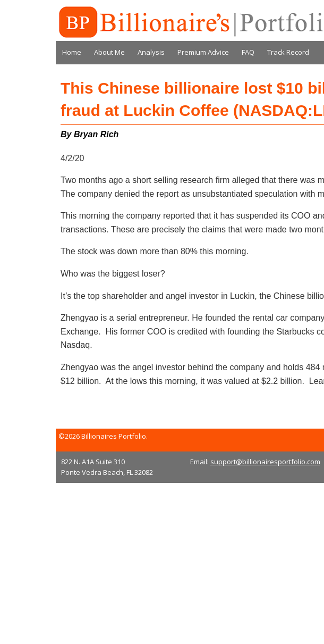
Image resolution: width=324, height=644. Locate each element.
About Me (109, 52)
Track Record (288, 52)
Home (72, 52)
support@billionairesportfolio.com (265, 462)
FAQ (248, 52)
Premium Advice (203, 52)
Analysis (151, 52)
